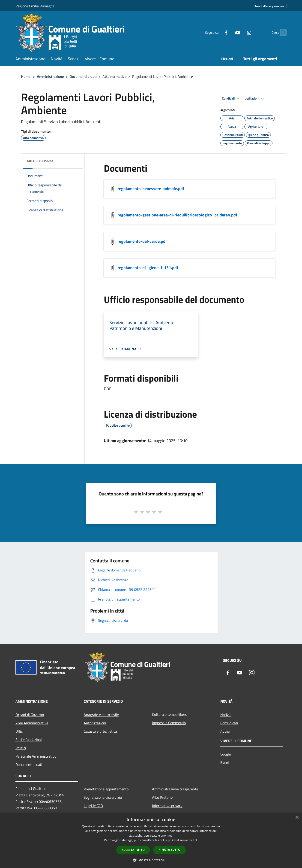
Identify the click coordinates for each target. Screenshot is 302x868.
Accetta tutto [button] (133, 850)
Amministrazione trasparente (175, 789)
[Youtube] (229, 32)
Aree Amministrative (32, 723)
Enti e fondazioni (29, 740)
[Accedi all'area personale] (269, 6)
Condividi (231, 99)
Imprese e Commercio (169, 723)
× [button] (297, 818)
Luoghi (226, 754)
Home (26, 76)
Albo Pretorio (162, 797)
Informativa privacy (167, 806)
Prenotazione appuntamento (106, 789)
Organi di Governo (30, 715)
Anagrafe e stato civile (101, 715)
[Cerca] (281, 33)
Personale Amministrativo (36, 756)
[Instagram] (240, 32)
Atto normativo (114, 76)
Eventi (225, 762)
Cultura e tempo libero (170, 714)
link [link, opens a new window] (195, 840)
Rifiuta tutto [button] (169, 850)
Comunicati (229, 723)
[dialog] (151, 840)
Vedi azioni (255, 99)
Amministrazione (50, 76)
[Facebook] (217, 32)
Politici (21, 748)
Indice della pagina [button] (40, 161)
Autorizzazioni (95, 723)
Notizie (226, 715)
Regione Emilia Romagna (35, 6)
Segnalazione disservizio (103, 797)
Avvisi (225, 731)
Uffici (19, 731)
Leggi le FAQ (93, 806)
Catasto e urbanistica (100, 731)
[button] (151, 860)
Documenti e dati (83, 76)
